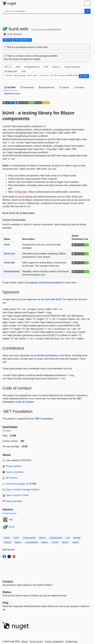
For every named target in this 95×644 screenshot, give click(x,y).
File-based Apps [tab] (11, 71)
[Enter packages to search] (44, 11)
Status (7, 592)
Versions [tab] (79, 87)
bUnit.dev (14, 213)
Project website (14, 466)
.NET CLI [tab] (8, 67)
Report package (14, 501)
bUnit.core (10, 254)
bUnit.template (12, 271)
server (55, 542)
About (25, 642)
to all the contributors (46, 355)
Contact (8, 582)
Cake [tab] (24, 71)
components (29, 538)
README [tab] (10, 87)
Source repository (15, 472)
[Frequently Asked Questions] (5, 603)
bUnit (83, 224)
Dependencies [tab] (46, 87)
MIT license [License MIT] (12, 478)
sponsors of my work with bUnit (44, 299)
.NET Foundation (44, 419)
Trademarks (71, 642)
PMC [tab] (18, 67)
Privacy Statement (54, 642)
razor (16, 538)
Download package (16, 484)
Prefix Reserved (15, 34)
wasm (76, 542)
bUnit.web (9, 263)
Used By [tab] (64, 87)
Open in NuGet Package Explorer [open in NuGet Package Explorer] (23, 490)
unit (68, 538)
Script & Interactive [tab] (72, 67)
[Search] (87, 11)
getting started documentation (46, 283)
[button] (84, 76)
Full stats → (8, 431)
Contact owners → (11, 513)
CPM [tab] (46, 67)
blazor (42, 538)
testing (77, 538)
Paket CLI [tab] (56, 67)
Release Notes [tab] (13, 94)
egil (11, 519)
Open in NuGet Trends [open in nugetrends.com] (17, 495)
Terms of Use (36, 642)
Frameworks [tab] (27, 87)
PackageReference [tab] (32, 67)
